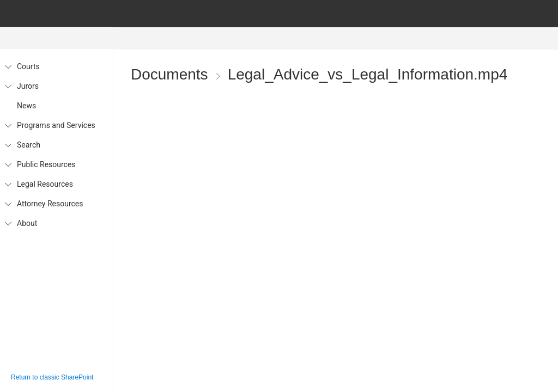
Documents (169, 75)
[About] (8, 223)
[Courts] (8, 66)
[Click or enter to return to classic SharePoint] (56, 377)
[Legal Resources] (8, 184)
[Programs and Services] (8, 125)
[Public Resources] (8, 164)
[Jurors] (8, 86)
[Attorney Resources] (8, 204)
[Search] (8, 145)
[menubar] (340, 39)
